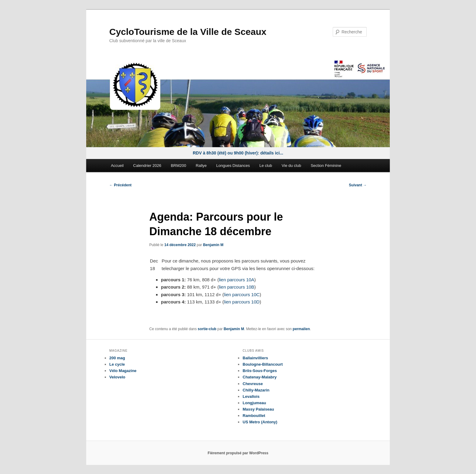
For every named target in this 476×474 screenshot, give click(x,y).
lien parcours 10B (237, 287)
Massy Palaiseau (258, 409)
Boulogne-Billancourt (263, 364)
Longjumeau (254, 403)
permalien (301, 329)
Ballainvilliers (255, 358)
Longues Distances (233, 166)
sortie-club (207, 329)
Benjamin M (213, 245)
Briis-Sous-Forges (260, 371)
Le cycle (117, 364)
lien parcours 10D (242, 302)
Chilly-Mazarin (256, 390)
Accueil (117, 166)
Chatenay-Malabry (260, 377)
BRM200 (179, 166)
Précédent (120, 185)
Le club (266, 166)
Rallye (201, 166)
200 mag (117, 358)
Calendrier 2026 (147, 166)
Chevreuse (253, 384)
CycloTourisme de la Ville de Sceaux (188, 32)
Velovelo (117, 377)
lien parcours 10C (242, 295)
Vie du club (291, 166)
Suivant (358, 185)
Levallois (251, 396)
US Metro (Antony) (260, 422)
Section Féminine (326, 166)
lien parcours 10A (237, 280)
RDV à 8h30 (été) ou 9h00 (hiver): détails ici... (238, 153)
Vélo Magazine (123, 371)
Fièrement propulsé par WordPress (238, 453)
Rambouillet (254, 416)
